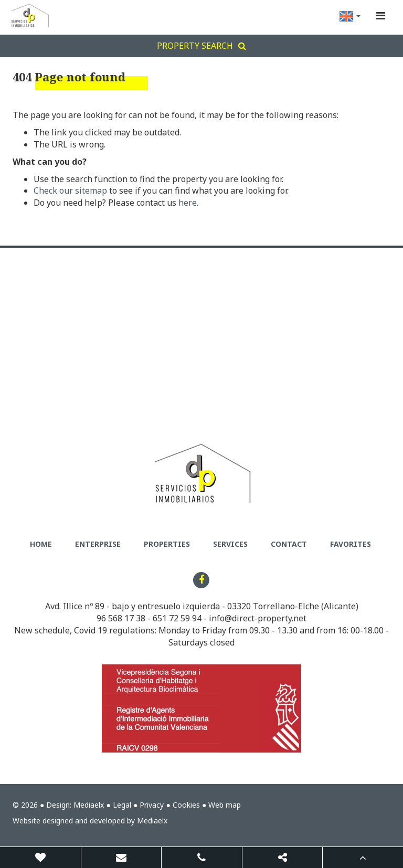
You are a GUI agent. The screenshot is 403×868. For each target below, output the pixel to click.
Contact (289, 544)
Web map (225, 805)
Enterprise (98, 544)
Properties (167, 544)
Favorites (351, 544)
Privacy (152, 805)
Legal (122, 805)
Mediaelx (89, 805)
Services (230, 544)
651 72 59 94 (177, 618)
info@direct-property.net (258, 618)
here (188, 203)
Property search (201, 46)
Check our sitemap (70, 190)
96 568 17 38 (121, 618)
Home (41, 544)
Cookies (186, 805)
